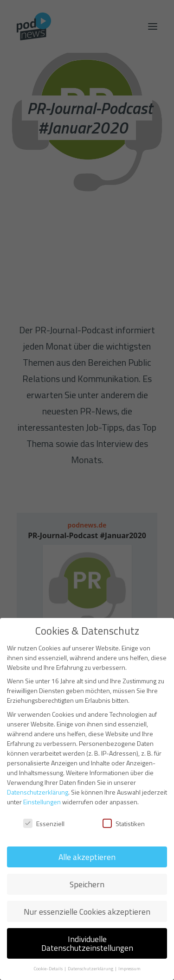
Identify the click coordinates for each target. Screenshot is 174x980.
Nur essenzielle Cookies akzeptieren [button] (87, 912)
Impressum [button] (129, 968)
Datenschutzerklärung (38, 792)
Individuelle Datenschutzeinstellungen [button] (87, 944)
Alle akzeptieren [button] (87, 857)
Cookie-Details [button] (48, 968)
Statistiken (124, 824)
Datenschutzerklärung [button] (91, 968)
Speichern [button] (87, 884)
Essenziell (44, 824)
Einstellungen (42, 802)
